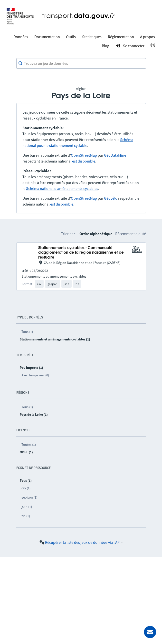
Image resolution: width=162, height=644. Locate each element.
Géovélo (111, 198)
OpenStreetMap (84, 155)
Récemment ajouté (131, 234)
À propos (148, 37)
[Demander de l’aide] (150, 632)
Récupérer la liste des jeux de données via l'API (83, 542)
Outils (71, 37)
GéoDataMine (115, 155)
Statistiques (92, 37)
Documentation (47, 37)
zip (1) (26, 516)
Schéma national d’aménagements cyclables (62, 188)
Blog (105, 46)
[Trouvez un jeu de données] (81, 64)
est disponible (84, 161)
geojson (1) (29, 497)
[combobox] (81, 64)
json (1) (27, 507)
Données (21, 37)
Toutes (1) (29, 445)
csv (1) (26, 488)
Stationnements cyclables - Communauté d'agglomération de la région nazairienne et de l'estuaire (81, 253)
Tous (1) (27, 332)
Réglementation (121, 37)
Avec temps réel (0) (35, 375)
